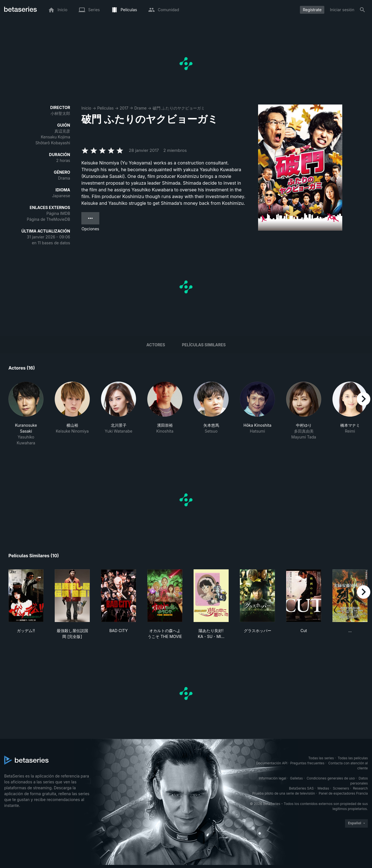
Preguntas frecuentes (307, 763)
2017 (124, 108)
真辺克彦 (62, 131)
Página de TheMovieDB (49, 219)
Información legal (272, 778)
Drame (141, 108)
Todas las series (321, 758)
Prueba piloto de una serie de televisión (283, 793)
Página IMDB (58, 213)
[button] (26, 414)
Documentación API (272, 763)
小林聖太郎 (60, 113)
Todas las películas (353, 758)
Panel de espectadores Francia (343, 793)
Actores (156, 345)
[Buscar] (362, 10)
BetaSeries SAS (301, 788)
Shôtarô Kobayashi (53, 143)
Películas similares (204, 345)
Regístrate (312, 10)
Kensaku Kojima (55, 137)
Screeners (341, 788)
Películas (105, 108)
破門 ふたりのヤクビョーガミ (179, 108)
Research (360, 788)
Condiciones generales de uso (331, 778)
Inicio (86, 108)
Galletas (297, 778)
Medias (323, 788)
